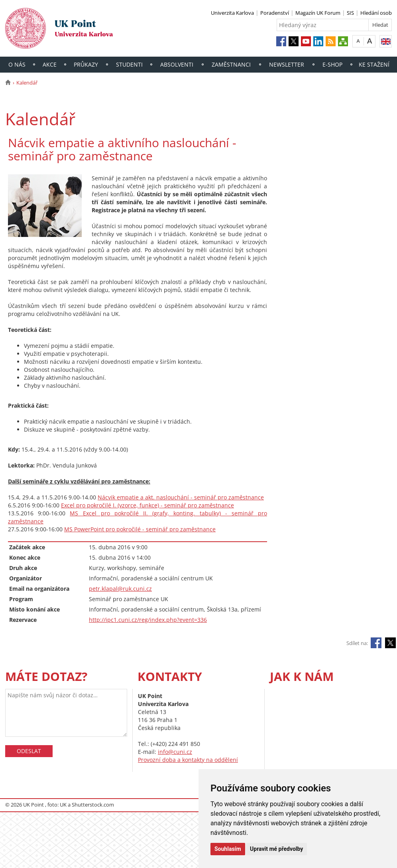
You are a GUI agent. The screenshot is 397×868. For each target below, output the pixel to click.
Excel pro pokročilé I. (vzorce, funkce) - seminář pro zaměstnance (147, 505)
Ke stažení (374, 64)
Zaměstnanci (231, 64)
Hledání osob (376, 13)
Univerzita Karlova (232, 13)
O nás (17, 64)
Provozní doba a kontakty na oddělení (188, 760)
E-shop (332, 64)
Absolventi (177, 64)
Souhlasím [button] (228, 849)
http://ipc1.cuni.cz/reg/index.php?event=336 (148, 620)
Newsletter (287, 64)
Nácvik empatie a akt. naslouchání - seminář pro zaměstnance (181, 497)
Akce (50, 64)
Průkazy (86, 64)
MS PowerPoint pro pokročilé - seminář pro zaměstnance (140, 529)
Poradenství (275, 13)
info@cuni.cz (175, 752)
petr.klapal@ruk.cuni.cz (120, 589)
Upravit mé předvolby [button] (276, 849)
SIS (350, 13)
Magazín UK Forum (318, 13)
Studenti (129, 64)
